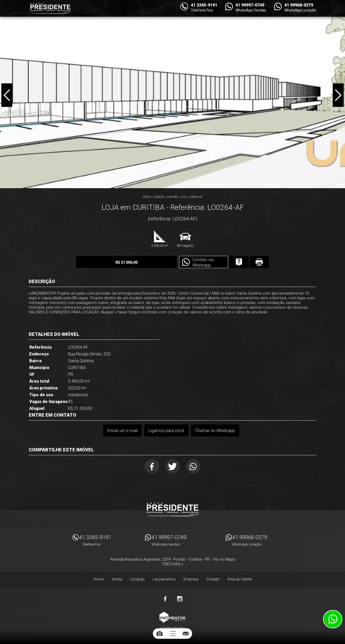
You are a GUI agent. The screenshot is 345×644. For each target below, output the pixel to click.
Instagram (180, 599)
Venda (117, 579)
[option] (172, 94)
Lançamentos (164, 579)
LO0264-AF (196, 197)
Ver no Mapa (224, 559)
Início (146, 197)
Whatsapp (193, 466)
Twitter (173, 466)
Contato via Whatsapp (203, 262)
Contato (213, 579)
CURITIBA (172, 197)
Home (99, 579)
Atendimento (333, 619)
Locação (158, 197)
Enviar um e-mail (122, 431)
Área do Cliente (240, 579)
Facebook (152, 466)
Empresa (191, 579)
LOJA (183, 197)
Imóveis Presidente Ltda (172, 509)
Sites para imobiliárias (172, 628)
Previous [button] (7, 95)
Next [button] (338, 95)
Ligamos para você (166, 431)
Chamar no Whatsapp (215, 431)
